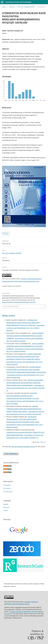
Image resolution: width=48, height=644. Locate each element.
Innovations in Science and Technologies (18, 2)
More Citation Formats (11, 306)
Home (4, 7)
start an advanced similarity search (23, 447)
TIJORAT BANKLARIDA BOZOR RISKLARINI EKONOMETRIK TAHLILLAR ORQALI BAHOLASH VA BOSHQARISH (25, 383)
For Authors (7, 488)
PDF (7, 234)
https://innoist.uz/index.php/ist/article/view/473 (19, 302)
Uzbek (5, 510)
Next (42, 442)
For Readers (7, 485)
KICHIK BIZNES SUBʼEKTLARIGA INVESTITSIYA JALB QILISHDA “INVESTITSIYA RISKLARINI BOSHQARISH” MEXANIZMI (26, 370)
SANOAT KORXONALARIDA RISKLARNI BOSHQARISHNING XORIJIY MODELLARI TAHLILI (24, 409)
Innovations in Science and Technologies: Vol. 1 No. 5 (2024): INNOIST (25, 328)
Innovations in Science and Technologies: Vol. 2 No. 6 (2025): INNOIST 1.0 (25, 388)
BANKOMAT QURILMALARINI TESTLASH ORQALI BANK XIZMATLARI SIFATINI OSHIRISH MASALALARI (23, 419)
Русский (6, 507)
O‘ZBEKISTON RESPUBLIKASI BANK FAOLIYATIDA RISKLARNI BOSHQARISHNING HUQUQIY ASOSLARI (23, 323)
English (6, 504)
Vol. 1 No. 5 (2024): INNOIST (26, 7)
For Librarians (8, 492)
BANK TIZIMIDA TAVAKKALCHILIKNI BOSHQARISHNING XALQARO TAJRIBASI (25, 336)
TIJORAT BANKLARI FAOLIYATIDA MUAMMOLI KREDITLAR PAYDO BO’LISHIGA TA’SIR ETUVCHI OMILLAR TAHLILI (24, 357)
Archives (12, 7)
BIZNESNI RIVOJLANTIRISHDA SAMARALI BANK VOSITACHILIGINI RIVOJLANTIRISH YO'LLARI (23, 396)
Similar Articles (8, 316)
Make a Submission (11, 454)
